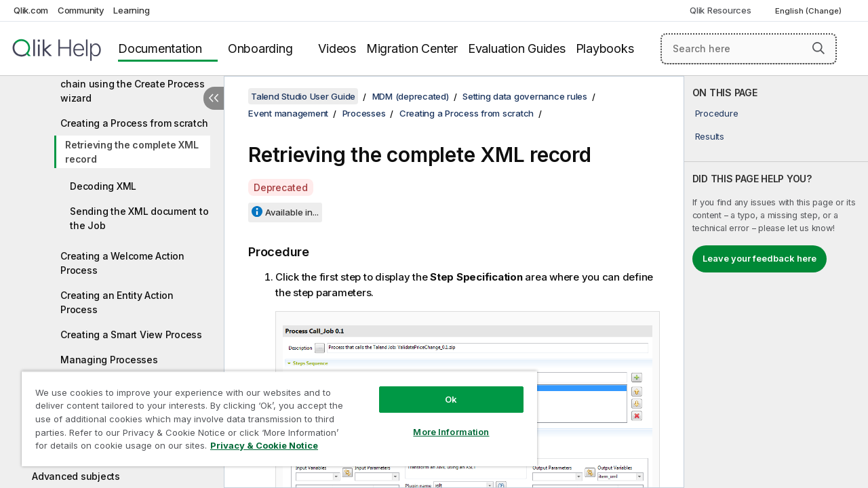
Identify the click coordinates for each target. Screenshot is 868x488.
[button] (818, 48)
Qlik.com (31, 10)
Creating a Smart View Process (131, 334)
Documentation (160, 48)
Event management (288, 113)
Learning (131, 10)
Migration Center (412, 48)
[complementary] (776, 282)
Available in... (292, 212)
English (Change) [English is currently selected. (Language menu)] (809, 11)
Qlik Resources (721, 10)
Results (710, 136)
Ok (441, 389)
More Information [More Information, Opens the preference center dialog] (441, 422)
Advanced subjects (76, 476)
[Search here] (749, 49)
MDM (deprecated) (411, 96)
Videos (337, 48)
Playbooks (605, 48)
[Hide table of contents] (214, 98)
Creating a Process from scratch (134, 123)
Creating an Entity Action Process (117, 302)
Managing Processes (109, 360)
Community (81, 10)
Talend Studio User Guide (303, 96)
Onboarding (260, 48)
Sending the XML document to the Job (139, 218)
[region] (273, 413)
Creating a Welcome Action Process (122, 263)
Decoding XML (103, 186)
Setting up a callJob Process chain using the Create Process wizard (133, 84)
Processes (364, 113)
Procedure (717, 113)
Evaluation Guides (517, 48)
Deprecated (281, 187)
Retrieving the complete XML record (132, 152)
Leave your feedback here (759, 258)
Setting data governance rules (525, 96)
